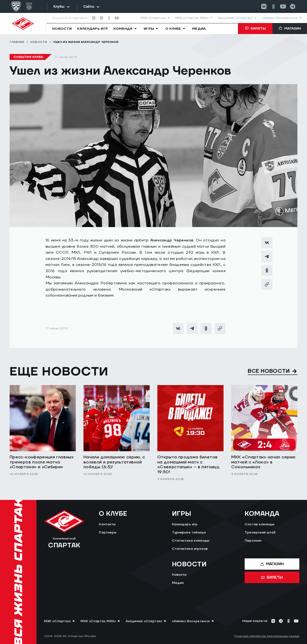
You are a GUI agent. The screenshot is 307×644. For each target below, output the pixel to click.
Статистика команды (191, 541)
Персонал (253, 541)
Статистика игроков (190, 549)
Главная (17, 42)
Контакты (107, 524)
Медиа (178, 583)
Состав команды (260, 524)
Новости (39, 42)
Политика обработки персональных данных (267, 636)
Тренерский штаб (260, 533)
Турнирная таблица (189, 533)
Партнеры (108, 533)
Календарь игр (185, 524)
